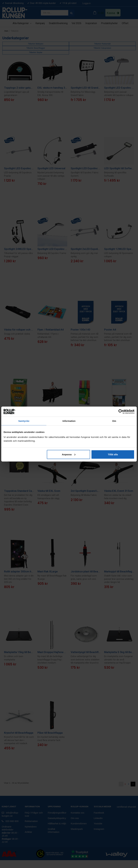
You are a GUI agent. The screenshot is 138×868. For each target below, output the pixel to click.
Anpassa (69, 454)
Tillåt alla (113, 454)
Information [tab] (69, 421)
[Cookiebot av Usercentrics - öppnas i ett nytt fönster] (121, 412)
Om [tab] (114, 421)
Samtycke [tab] (24, 421)
